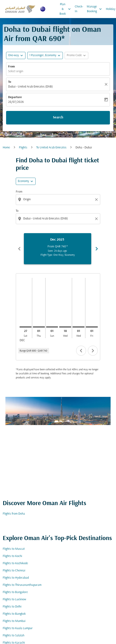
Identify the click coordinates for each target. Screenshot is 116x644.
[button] (45, 55)
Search (58, 117)
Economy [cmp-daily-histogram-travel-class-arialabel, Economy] (23, 181)
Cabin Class (10, 452)
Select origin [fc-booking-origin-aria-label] (16, 71)
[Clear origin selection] (97, 200)
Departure (15, 97)
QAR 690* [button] (49, 39)
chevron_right (93, 351)
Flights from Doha (14, 632)
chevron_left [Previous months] (19, 249)
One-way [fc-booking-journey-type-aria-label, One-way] (14, 55)
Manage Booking (95, 9)
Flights (23, 148)
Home (6, 148)
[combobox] (58, 199)
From (11, 67)
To (10, 82)
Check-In (79, 9)
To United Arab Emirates (51, 148)
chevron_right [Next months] (97, 249)
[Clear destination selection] (97, 219)
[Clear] (107, 84)
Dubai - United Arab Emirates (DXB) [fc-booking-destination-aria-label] (30, 87)
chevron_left (81, 351)
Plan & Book (66, 9)
